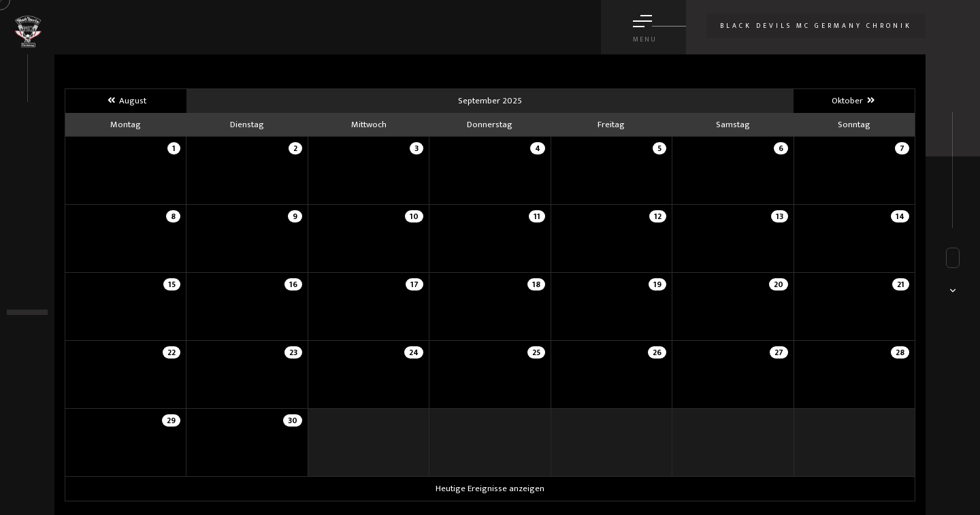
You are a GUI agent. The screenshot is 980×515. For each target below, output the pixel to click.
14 (900, 216)
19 (657, 284)
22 (171, 352)
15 (172, 284)
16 (293, 284)
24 (414, 352)
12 (658, 216)
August (126, 101)
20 (779, 284)
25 (536, 352)
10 (414, 216)
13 (780, 216)
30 (293, 420)
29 (171, 420)
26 (657, 352)
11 (537, 216)
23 (293, 352)
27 (779, 352)
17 (414, 284)
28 (900, 352)
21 (901, 284)
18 (536, 284)
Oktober (854, 101)
